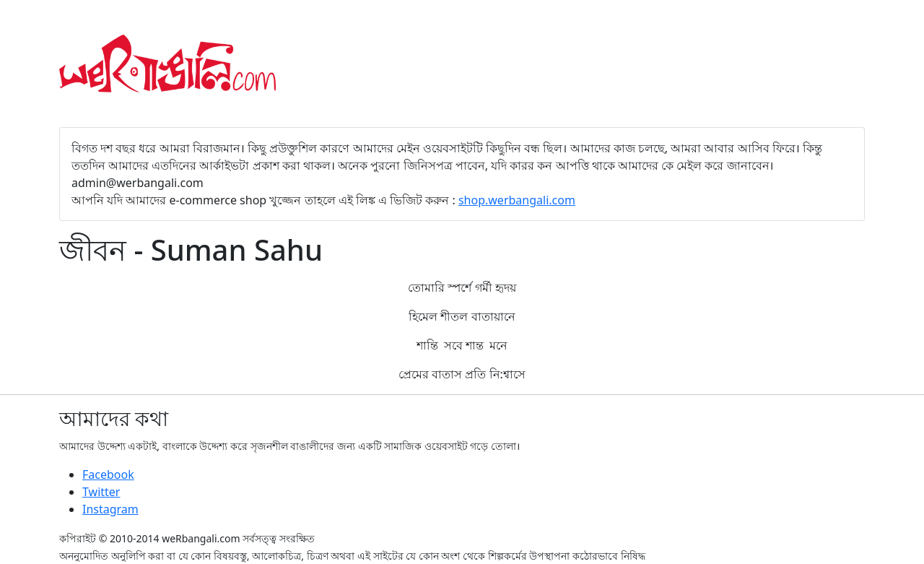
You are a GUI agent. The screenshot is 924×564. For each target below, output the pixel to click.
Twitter (101, 492)
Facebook (108, 474)
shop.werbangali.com (517, 200)
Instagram (110, 509)
